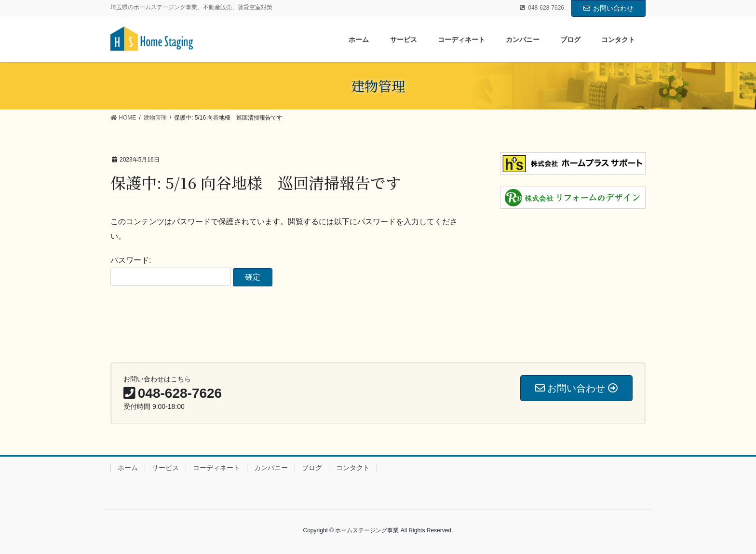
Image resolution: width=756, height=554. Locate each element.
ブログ (312, 468)
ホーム (128, 468)
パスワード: (171, 271)
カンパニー (271, 468)
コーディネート (216, 468)
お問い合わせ (608, 8)
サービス (165, 468)
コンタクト (353, 468)
